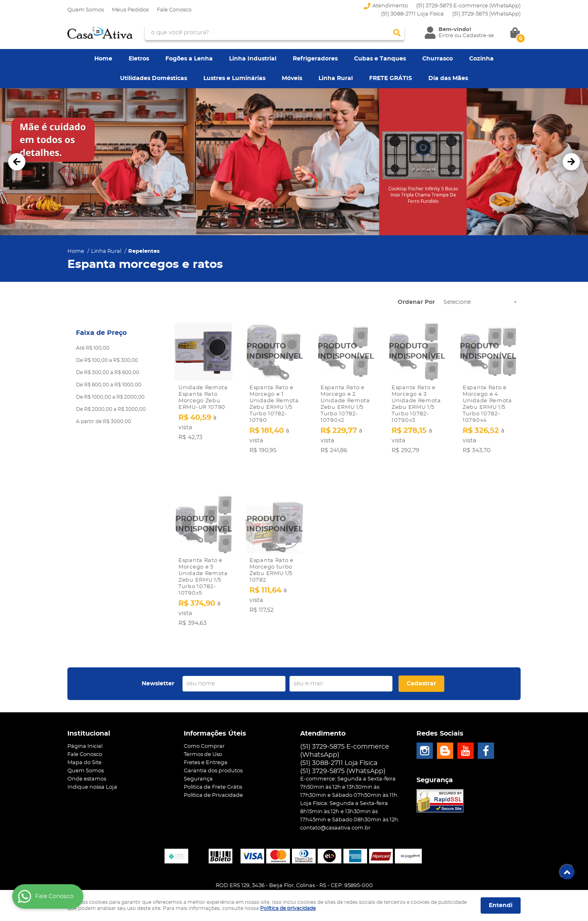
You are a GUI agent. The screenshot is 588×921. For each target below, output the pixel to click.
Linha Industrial (253, 59)
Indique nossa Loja (92, 756)
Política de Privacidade (213, 764)
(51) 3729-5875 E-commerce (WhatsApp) (468, 6)
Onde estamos (87, 748)
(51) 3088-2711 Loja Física (412, 14)
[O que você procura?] (397, 33)
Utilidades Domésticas (154, 78)
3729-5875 (486, 14)
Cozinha (481, 59)
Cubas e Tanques (380, 59)
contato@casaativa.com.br (335, 797)
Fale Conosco (174, 10)
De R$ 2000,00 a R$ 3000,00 (111, 409)
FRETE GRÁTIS (391, 78)
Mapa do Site (85, 732)
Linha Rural (336, 78)
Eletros (139, 59)
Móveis (292, 78)
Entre (446, 36)
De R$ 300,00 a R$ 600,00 (108, 372)
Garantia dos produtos (213, 740)
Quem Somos (86, 10)
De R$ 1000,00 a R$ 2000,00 (110, 397)
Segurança (198, 748)
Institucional (89, 702)
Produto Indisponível (274, 352)
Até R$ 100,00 (93, 348)
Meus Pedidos (130, 10)
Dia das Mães (448, 78)
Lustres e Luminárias (234, 78)
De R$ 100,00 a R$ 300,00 (107, 360)
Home (103, 59)
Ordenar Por (416, 302)
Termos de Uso (203, 724)
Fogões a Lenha (189, 59)
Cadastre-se (478, 36)
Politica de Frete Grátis (213, 756)
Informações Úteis (215, 702)
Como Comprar (204, 715)
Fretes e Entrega (206, 732)
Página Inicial (85, 715)
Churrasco (438, 59)
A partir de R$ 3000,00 (104, 421)
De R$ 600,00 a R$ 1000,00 (109, 385)
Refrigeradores (315, 59)
